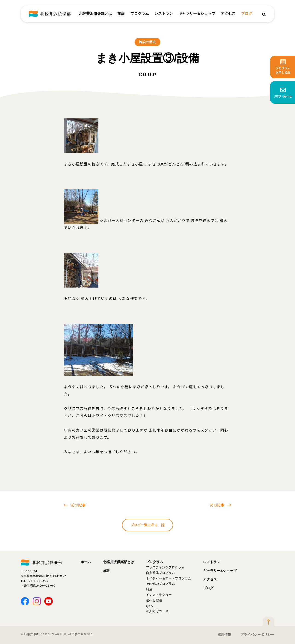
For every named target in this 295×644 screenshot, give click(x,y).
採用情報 (224, 635)
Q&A (149, 606)
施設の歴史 (147, 42)
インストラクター (159, 595)
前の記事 (75, 505)
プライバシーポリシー (257, 635)
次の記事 (220, 505)
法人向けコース (157, 611)
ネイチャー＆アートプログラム (168, 578)
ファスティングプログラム (165, 567)
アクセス (228, 14)
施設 (121, 14)
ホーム (86, 562)
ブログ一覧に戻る (148, 525)
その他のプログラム (160, 584)
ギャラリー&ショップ (220, 571)
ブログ (247, 14)
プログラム (140, 14)
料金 (149, 589)
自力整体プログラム (160, 573)
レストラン (164, 14)
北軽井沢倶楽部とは (95, 14)
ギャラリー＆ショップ (197, 14)
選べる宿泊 (154, 600)
